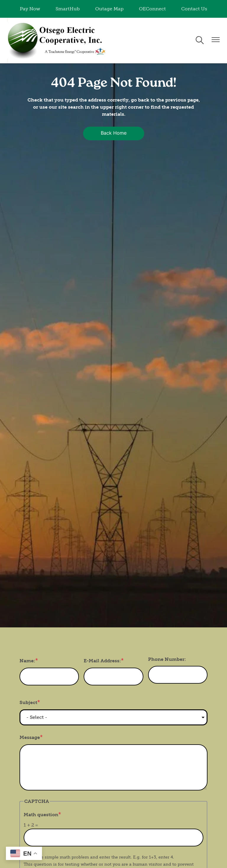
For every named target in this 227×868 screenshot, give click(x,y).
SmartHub (68, 9)
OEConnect (152, 9)
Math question (41, 815)
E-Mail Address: (102, 661)
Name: (27, 661)
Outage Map (109, 9)
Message (30, 737)
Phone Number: (167, 659)
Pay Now (30, 9)
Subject (28, 702)
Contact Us (194, 9)
